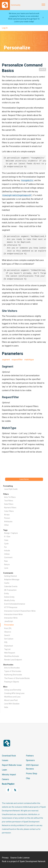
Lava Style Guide (11, 489)
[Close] (43, 18)
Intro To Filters (10, 497)
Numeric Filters (10, 508)
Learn (4, 770)
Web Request (10, 653)
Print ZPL (8, 628)
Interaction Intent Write (13, 614)
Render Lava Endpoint (13, 660)
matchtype (29, 360)
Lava (6, 568)
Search (7, 635)
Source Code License (20, 858)
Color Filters (9, 511)
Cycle (6, 544)
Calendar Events (11, 586)
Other (7, 525)
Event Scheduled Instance (15, 604)
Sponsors (30, 760)
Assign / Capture (11, 533)
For (6, 547)
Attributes (8, 522)
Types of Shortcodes (13, 671)
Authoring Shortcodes (13, 675)
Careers (5, 779)
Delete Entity (9, 597)
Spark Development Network (33, 861)
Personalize (9, 625)
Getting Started (10, 576)
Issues (5, 760)
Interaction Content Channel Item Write (20, 611)
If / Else (7, 537)
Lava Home (24, 479)
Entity (7, 594)
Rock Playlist (8, 784)
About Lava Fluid (11, 700)
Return (7, 565)
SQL (6, 642)
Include (7, 551)
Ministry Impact (9, 775)
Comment (8, 557)
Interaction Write (11, 618)
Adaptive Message (12, 580)
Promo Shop (32, 774)
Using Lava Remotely (13, 690)
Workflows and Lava (12, 697)
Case (6, 540)
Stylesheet (9, 646)
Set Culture (9, 639)
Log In (5, 28)
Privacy (5, 858)
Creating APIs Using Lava (14, 693)
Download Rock (9, 756)
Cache (7, 583)
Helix (6, 707)
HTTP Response (11, 607)
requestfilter (17, 360)
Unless (7, 554)
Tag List (7, 649)
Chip (28, 778)
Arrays (7, 515)
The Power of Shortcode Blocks (17, 678)
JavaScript (9, 621)
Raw (6, 561)
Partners (30, 756)
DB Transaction (10, 590)
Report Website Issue (12, 765)
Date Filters (9, 504)
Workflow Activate (12, 656)
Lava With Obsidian (12, 704)
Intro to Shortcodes (12, 668)
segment (6, 360)
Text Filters (9, 501)
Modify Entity (10, 600)
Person (7, 518)
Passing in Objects (12, 682)
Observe (8, 632)
